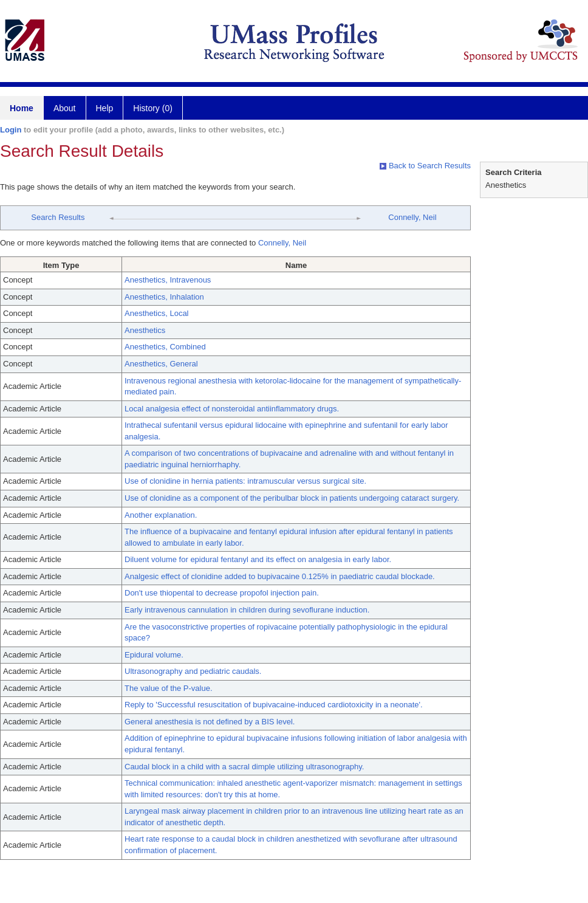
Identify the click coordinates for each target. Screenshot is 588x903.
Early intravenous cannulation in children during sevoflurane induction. (247, 610)
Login (11, 130)
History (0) (153, 108)
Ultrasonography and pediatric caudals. (193, 671)
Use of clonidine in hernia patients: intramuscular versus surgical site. (245, 481)
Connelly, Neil (412, 217)
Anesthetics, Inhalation (164, 297)
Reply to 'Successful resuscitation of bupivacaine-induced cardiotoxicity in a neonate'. (274, 705)
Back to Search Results (425, 166)
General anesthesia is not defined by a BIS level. (210, 722)
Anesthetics (145, 330)
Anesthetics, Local (157, 313)
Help (105, 108)
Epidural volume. (154, 655)
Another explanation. (161, 515)
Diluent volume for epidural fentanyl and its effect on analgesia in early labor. (258, 559)
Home (22, 108)
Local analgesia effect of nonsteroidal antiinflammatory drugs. (232, 409)
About (65, 108)
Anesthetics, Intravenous (168, 280)
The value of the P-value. (169, 688)
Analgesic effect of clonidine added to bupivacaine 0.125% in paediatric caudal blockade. (280, 576)
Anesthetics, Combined (165, 347)
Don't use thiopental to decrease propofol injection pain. (222, 593)
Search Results (58, 217)
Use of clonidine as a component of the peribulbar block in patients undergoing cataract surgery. (292, 498)
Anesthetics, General (161, 364)
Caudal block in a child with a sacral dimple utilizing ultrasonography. (244, 767)
